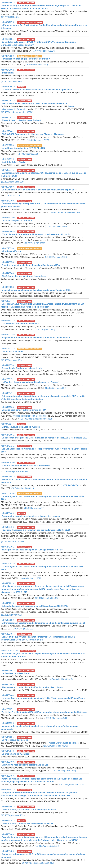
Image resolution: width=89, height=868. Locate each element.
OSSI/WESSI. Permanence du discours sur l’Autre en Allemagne (33, 134)
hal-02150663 (8, 87)
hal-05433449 (8, 834)
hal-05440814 (8, 100)
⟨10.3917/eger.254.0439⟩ (46, 598)
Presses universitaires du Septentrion (30, 416)
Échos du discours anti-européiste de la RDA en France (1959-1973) (35, 606)
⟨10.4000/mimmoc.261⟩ (56, 718)
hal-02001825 (8, 145)
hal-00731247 (8, 424)
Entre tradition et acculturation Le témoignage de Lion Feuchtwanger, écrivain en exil (43, 623)
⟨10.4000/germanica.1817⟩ (71, 785)
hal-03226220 (8, 218)
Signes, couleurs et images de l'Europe (21, 427)
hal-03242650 (8, 56)
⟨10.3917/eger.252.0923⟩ (24, 629)
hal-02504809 (8, 187)
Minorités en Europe (11, 251)
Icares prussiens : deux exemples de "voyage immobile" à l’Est (32, 550)
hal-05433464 (8, 695)
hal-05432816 (8, 603)
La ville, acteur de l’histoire (15, 740)
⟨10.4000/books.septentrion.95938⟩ (36, 419)
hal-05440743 (8, 273)
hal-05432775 (8, 170)
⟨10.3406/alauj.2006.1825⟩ (64, 771)
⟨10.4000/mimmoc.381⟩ (30, 578)
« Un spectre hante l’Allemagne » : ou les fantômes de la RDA (34, 103)
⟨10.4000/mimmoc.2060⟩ (56, 226)
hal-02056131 (8, 349)
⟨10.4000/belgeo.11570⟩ (44, 330)
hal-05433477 (8, 790)
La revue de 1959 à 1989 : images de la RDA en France (43, 698)
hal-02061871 (8, 709)
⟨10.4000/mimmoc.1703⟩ (56, 257)
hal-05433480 (8, 851)
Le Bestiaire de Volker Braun (15, 673)
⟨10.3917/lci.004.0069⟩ (11, 615)
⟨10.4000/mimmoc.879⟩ (12, 360)
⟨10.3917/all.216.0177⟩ (16, 196)
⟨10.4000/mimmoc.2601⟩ (38, 140)
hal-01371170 (8, 159)
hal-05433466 (8, 527)
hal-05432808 (8, 232)
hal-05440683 (8, 684)
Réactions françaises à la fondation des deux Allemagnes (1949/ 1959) (36, 530)
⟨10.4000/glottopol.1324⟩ (44, 51)
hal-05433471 (8, 393)
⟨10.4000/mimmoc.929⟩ (56, 388)
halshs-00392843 (10, 651)
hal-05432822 (8, 620)
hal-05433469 (8, 513)
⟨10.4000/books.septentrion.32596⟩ (17, 112)
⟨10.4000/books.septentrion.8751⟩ (64, 212)
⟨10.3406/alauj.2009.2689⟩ (13, 542)
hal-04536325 (8, 321)
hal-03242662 (8, 70)
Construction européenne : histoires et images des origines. (31, 516)
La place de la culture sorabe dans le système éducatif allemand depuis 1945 (39, 190)
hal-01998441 (8, 131)
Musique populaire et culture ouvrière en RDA (24, 410)
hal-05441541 (8, 477)
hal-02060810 (8, 493)
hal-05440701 (8, 547)
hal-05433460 (8, 762)
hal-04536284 (8, 39)
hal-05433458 (8, 776)
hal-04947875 (8, 22)
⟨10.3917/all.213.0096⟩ (35, 243)
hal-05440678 (8, 751)
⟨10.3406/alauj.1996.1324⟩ (47, 846)
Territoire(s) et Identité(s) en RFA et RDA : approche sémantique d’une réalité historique (44, 712)
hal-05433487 (8, 634)
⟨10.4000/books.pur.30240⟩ (56, 746)
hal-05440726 (8, 335)
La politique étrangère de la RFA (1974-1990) (23, 148)
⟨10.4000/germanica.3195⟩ (13, 182)
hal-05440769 (8, 201)
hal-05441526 (8, 723)
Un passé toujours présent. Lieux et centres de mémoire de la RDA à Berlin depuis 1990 (44, 438)
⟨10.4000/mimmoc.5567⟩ (12, 82)
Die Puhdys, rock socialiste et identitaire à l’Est (25, 765)
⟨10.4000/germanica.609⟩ (16, 472)
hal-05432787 (8, 820)
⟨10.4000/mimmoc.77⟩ (34, 508)
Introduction (8, 73)
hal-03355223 (8, 287)
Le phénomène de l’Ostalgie (15, 754)
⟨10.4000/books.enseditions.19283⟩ (37, 863)
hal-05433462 (8, 670)
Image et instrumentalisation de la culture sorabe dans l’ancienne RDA (36, 290)
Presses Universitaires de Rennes (63, 743)
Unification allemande (12, 351)
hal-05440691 (8, 435)
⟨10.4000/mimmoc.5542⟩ (37, 65)
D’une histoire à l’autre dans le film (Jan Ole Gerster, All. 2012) (35, 234)
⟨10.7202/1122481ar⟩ (11, 17)
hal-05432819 (8, 583)
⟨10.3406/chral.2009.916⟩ (23, 488)
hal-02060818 (8, 564)
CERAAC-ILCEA (71, 485)
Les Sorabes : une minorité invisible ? (20, 324)
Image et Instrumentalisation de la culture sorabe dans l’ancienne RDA (36, 338)
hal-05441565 (8, 407)
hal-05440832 (8, 117)
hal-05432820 (8, 463)
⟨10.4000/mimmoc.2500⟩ (28, 154)
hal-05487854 (8, 3)
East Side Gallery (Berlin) (14, 162)
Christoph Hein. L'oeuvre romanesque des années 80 (27, 823)
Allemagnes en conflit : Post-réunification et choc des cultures (32, 687)
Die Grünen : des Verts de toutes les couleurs (24, 276)
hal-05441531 (8, 737)
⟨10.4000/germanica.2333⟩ (13, 815)
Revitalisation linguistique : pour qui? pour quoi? (26, 59)
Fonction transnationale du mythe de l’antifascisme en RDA (31, 265)
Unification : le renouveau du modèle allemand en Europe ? (31, 382)
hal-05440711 (8, 446)
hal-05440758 (8, 262)
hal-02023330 (8, 248)
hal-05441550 (8, 365)
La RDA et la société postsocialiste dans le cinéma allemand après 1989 (37, 90)
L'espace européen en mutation (17, 221)
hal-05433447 (8, 301)
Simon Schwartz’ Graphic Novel (21, 120)
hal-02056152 (8, 379)
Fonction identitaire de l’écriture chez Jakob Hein (26, 466)
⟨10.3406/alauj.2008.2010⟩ (61, 679)
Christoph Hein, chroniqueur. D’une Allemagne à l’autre (29, 809)
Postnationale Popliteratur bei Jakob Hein (22, 368)
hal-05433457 (8, 807)
